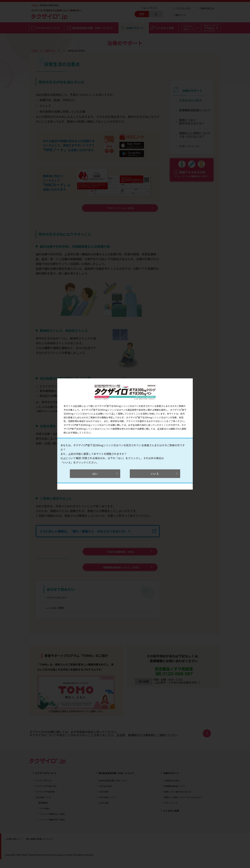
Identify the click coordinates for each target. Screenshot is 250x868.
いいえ (154, 474)
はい (96, 474)
